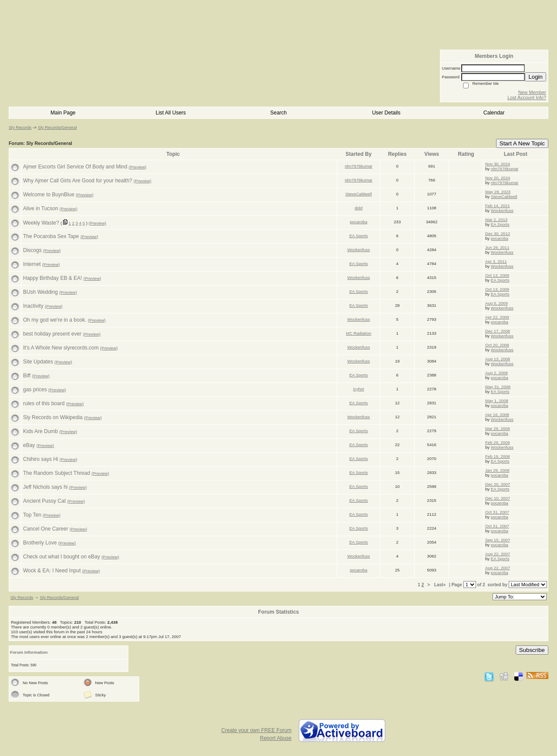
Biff (27, 376)
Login (535, 77)
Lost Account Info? (527, 97)
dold (359, 208)
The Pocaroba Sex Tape (51, 236)
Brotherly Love (40, 543)
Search (278, 113)
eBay (29, 445)
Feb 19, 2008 (498, 456)
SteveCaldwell (359, 194)
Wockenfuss (502, 210)
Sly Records (20, 127)
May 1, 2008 (497, 401)
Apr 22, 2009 (497, 317)
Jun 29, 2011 (497, 247)
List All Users (171, 113)
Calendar (494, 113)
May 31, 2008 (498, 387)
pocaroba (359, 222)
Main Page (63, 113)
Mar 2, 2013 (496, 220)
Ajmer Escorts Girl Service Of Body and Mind (75, 167)
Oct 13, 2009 (497, 275)
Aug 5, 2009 (497, 303)
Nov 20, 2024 (498, 178)
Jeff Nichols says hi (45, 487)
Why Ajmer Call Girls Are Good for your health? (78, 181)
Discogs (32, 250)
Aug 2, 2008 (497, 373)
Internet (32, 264)
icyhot (358, 389)
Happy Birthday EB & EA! (52, 278)
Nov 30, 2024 (498, 164)
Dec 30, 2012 (498, 234)
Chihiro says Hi (41, 459)
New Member (532, 92)
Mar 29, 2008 (498, 428)
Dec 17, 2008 (498, 331)
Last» (441, 585)
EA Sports (500, 224)
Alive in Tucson (41, 208)
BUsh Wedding (40, 292)
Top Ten (32, 515)
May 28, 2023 (498, 192)
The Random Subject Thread (57, 473)
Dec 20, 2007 (498, 484)
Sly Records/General (57, 127)
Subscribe (532, 650)
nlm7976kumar (358, 166)
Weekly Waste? (41, 223)
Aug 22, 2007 (498, 554)
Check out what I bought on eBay (62, 557)
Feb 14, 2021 (498, 206)
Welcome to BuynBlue (49, 195)
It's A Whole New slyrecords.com (61, 348)
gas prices (35, 390)
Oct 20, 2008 (497, 345)
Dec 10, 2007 (498, 498)
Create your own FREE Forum (257, 730)
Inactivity (33, 306)
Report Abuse (276, 738)
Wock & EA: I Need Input (52, 571)
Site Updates (38, 362)
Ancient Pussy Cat (44, 501)
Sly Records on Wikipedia (53, 417)
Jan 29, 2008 (497, 470)
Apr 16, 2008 (497, 415)
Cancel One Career (45, 529)
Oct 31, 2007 (497, 512)
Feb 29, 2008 (498, 442)
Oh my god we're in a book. (55, 320)
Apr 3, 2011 (496, 261)
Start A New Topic (522, 143)
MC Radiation (359, 333)
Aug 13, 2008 (498, 359)
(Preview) (138, 167)
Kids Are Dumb (40, 431)
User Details (386, 113)
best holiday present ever (52, 334)
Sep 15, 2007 (498, 540)
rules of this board (44, 403)
